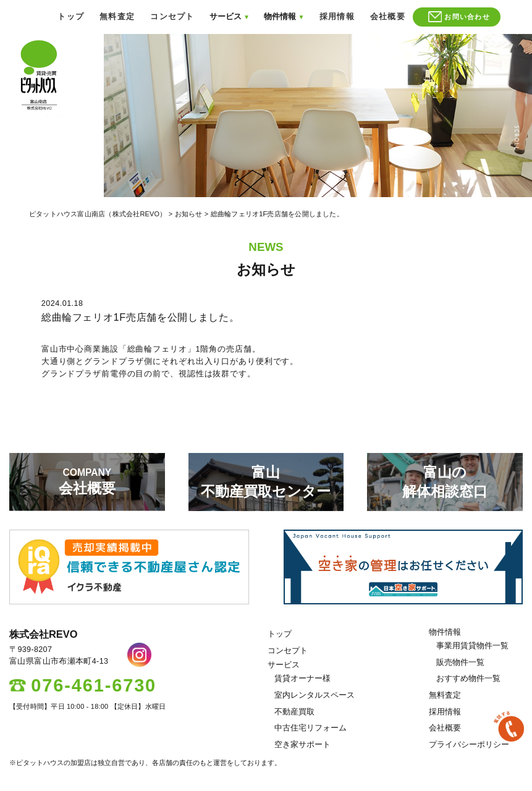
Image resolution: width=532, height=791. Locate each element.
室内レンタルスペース (315, 695)
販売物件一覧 (460, 662)
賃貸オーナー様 (302, 679)
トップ (71, 17)
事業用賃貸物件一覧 (472, 646)
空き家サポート (302, 745)
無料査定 (117, 17)
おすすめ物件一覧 (468, 679)
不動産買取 (294, 712)
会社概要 (388, 17)
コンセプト (172, 17)
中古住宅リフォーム (310, 728)
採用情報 (337, 17)
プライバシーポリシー (469, 745)
